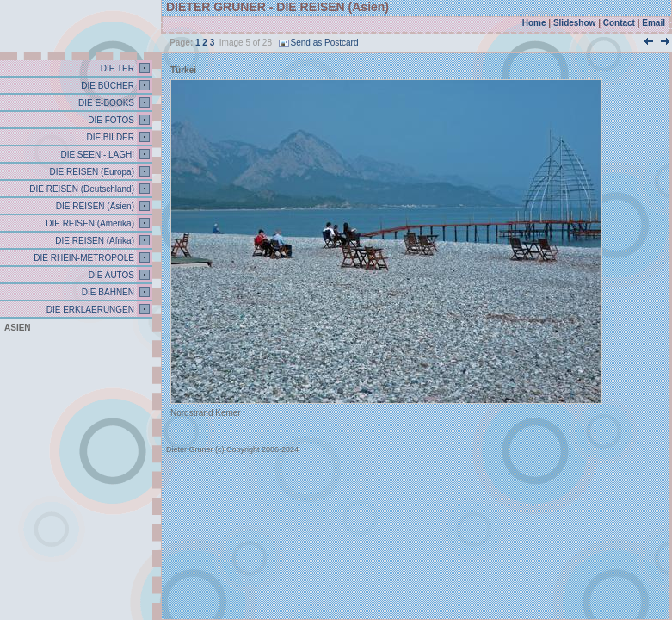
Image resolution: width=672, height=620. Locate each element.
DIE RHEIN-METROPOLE (83, 258)
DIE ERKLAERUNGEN (89, 310)
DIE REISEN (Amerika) (89, 223)
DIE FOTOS (111, 120)
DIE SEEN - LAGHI (96, 155)
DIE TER (116, 68)
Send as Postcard (319, 43)
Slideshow (574, 23)
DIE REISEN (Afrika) (94, 241)
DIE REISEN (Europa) (91, 172)
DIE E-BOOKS (105, 103)
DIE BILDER (109, 137)
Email (654, 23)
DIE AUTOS (110, 275)
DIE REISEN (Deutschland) (81, 189)
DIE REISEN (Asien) (94, 206)
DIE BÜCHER (107, 86)
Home (534, 23)
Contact (619, 23)
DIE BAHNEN (107, 292)
